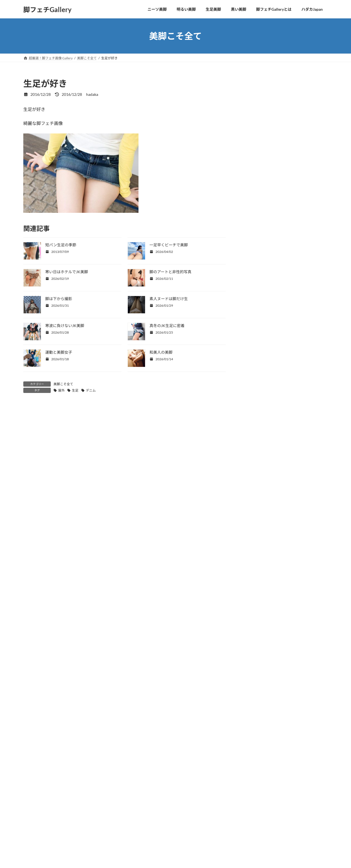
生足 (75, 390)
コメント (35, 439)
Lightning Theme (174, 852)
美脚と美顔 (257, 115)
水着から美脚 (259, 148)
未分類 (253, 193)
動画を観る (45, 819)
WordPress (146, 852)
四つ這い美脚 (259, 93)
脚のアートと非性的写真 (170, 272)
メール (30, 542)
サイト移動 (77, 819)
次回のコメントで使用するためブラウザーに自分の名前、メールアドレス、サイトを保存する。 (124, 599)
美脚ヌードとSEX (262, 182)
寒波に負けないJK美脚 (65, 326)
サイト (30, 570)
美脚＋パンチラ (261, 171)
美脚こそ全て (63, 384)
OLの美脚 (255, 137)
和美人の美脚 (161, 352)
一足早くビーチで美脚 (169, 245)
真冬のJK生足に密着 (167, 326)
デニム (91, 390)
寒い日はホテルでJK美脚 (67, 272)
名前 (28, 513)
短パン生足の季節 (61, 245)
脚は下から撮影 (59, 299)
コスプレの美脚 (261, 160)
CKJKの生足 (258, 126)
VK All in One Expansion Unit (210, 852)
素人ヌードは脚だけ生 (169, 299)
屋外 (61, 390)
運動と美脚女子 (59, 352)
